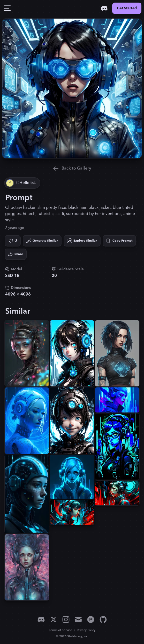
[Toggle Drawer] (7, 8)
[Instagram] (66, 619)
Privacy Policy (86, 630)
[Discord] (104, 8)
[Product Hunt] (91, 619)
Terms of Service (60, 630)
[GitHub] (103, 619)
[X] (54, 619)
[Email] (78, 619)
